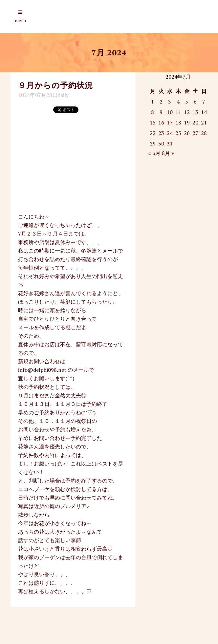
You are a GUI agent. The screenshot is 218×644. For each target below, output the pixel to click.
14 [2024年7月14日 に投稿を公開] (204, 112)
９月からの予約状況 (55, 85)
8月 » (168, 153)
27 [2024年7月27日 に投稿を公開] (195, 133)
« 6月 (154, 153)
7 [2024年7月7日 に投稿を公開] (204, 102)
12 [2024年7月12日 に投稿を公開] (187, 112)
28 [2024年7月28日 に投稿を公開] (204, 133)
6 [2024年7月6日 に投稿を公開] (195, 102)
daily (63, 95)
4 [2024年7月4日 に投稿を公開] (178, 102)
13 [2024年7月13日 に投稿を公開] (195, 112)
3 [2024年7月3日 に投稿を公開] (170, 102)
